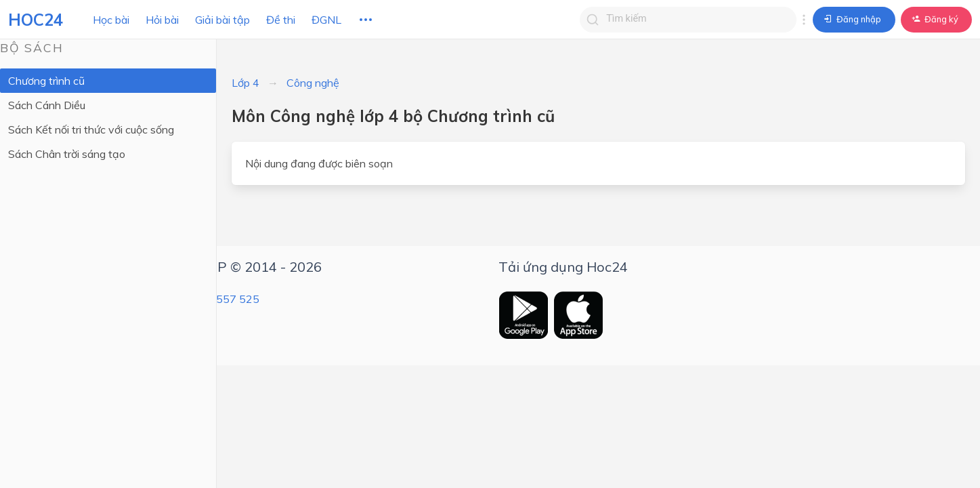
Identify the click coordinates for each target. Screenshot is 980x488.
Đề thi (281, 20)
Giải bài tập (222, 20)
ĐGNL (326, 20)
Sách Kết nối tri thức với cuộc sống (91, 129)
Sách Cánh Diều (47, 105)
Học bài (111, 20)
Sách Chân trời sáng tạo (67, 154)
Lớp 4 (246, 83)
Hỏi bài (162, 20)
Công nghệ (313, 83)
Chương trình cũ (46, 81)
